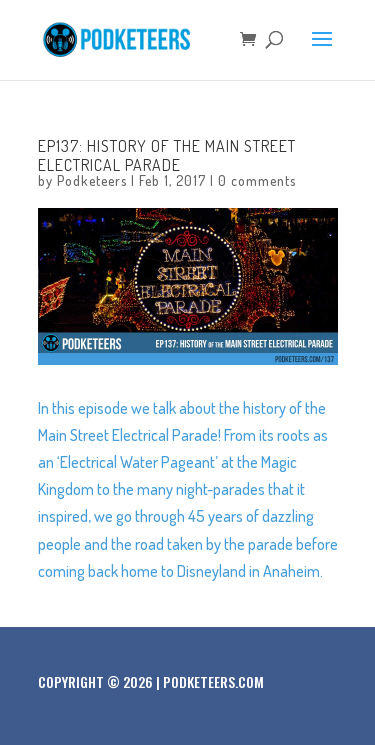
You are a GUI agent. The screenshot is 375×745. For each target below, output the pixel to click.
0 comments (257, 180)
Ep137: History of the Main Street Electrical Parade (167, 155)
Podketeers (92, 180)
